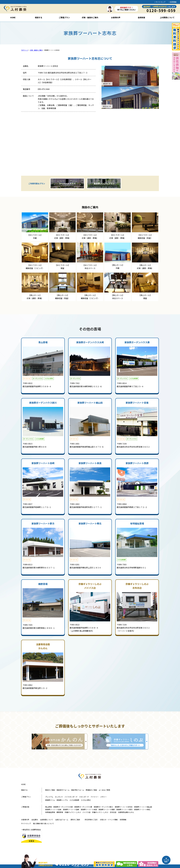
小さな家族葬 (74, 800)
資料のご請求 (75, 820)
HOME (23, 784)
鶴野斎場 (60, 812)
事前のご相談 (50, 790)
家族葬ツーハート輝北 (142, 809)
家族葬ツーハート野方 (124, 809)
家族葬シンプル (62, 800)
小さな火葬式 (86, 800)
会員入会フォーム (62, 820)
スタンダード (84, 797)
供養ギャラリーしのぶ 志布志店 (104, 812)
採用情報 (123, 820)
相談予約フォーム (78, 790)
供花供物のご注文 (91, 820)
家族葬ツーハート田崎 (71, 809)
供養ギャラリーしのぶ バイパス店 (78, 812)
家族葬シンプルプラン (104, 183)
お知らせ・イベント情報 (109, 820)
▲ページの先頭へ (166, 860)
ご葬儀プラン (26, 797)
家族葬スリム (50, 800)
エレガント (59, 797)
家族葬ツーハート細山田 (143, 807)
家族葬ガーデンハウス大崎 (63, 807)
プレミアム (49, 797)
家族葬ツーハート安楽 (53, 809)
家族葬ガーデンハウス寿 (83, 807)
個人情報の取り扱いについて (44, 823)
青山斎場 (48, 807)
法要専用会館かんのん (126, 812)
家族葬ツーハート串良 (89, 809)
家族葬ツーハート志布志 (124, 807)
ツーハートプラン (67, 183)
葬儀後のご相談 (91, 790)
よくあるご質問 (104, 790)
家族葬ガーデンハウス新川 (103, 807)
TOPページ (25, 50)
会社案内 (35, 820)
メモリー (104, 797)
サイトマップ (26, 823)
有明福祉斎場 (50, 812)
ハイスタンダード (71, 797)
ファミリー (95, 797)
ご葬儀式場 (25, 807)
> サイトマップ (160, 2)
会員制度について (47, 820)
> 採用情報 (173, 2)
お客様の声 (25, 820)
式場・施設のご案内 (36, 50)
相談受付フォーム (63, 790)
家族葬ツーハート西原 (107, 809)
